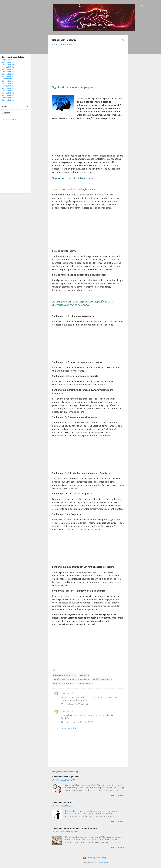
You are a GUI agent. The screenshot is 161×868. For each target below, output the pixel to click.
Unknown (66, 693)
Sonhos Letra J (8, 83)
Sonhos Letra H (8, 79)
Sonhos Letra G (8, 76)
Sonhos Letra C (8, 67)
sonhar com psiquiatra (64, 684)
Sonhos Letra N (8, 91)
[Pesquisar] (142, 6)
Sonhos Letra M (8, 88)
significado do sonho (102, 679)
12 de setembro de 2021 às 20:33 (77, 722)
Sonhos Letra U (8, 100)
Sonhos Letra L (8, 86)
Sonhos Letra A (8, 62)
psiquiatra (84, 675)
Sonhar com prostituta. (63, 803)
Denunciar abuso (9, 119)
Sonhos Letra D (8, 69)
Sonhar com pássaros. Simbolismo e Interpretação (75, 828)
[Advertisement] (137, 68)
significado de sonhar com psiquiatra (71, 679)
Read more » (117, 795)
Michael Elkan (103, 862)
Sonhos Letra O (8, 93)
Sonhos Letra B (8, 65)
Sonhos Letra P (86, 684)
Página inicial (7, 60)
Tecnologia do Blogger (96, 858)
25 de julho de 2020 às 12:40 (75, 704)
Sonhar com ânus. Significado (66, 777)
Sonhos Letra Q (8, 98)
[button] (123, 40)
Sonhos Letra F (8, 74)
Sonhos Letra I (8, 81)
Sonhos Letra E (8, 72)
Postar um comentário (65, 728)
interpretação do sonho (65, 675)
